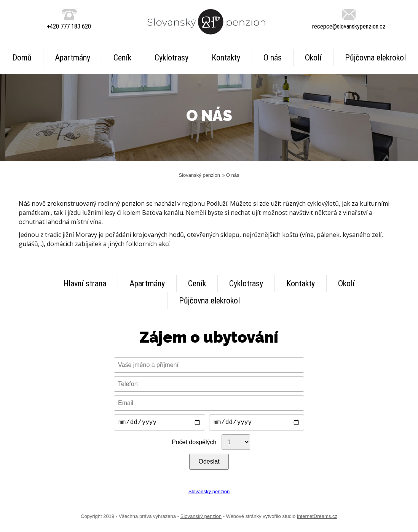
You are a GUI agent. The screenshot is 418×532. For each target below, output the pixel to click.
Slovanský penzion (199, 175)
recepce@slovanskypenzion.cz (349, 26)
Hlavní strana (85, 283)
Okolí (313, 58)
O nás (273, 58)
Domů (22, 58)
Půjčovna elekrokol (375, 58)
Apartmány (73, 58)
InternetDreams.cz (317, 518)
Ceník (122, 58)
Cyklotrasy (172, 58)
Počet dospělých (194, 444)
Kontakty (226, 58)
